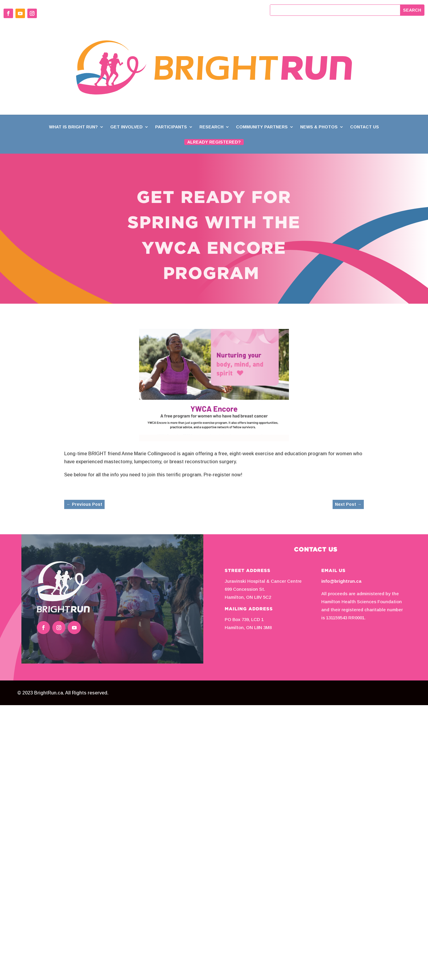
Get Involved (126, 127)
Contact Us (365, 127)
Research (211, 127)
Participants (171, 127)
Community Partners (262, 127)
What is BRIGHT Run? (73, 127)
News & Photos (319, 127)
